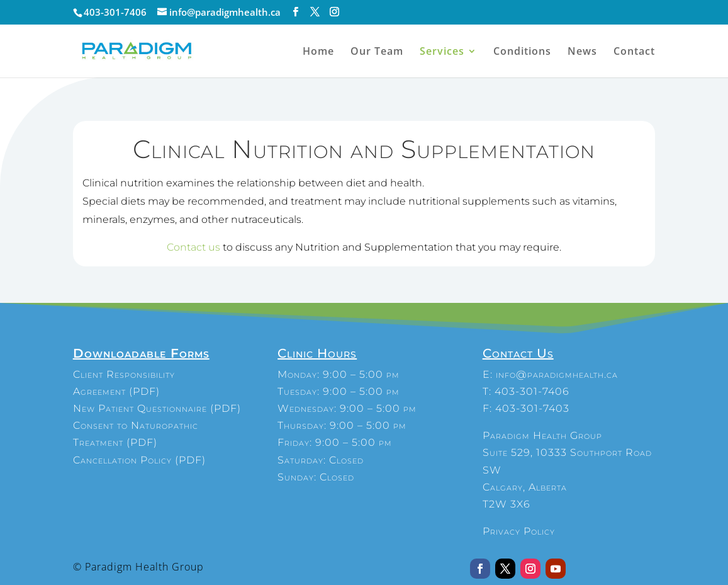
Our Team (377, 52)
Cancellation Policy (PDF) (139, 460)
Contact (634, 52)
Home (318, 52)
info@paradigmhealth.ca (557, 374)
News (582, 52)
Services (442, 52)
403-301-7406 (532, 391)
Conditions (522, 52)
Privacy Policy (519, 531)
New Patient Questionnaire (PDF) (157, 408)
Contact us (193, 247)
